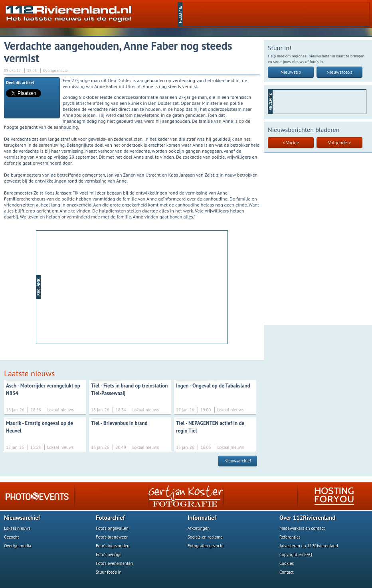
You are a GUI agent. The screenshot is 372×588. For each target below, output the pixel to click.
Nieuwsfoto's (339, 72)
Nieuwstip (291, 72)
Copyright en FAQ (296, 555)
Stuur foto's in (109, 572)
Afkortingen (199, 528)
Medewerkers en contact (302, 528)
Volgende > (339, 143)
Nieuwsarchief (238, 461)
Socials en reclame (205, 537)
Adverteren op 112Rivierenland (309, 546)
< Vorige (291, 143)
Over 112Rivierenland (307, 518)
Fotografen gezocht (206, 546)
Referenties (290, 537)
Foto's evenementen (114, 563)
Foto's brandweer (112, 537)
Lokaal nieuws (17, 528)
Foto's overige (109, 555)
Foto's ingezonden (113, 546)
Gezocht (12, 537)
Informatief (202, 518)
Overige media (18, 546)
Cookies (287, 563)
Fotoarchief (110, 518)
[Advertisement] (134, 287)
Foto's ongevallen (112, 528)
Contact (287, 572)
